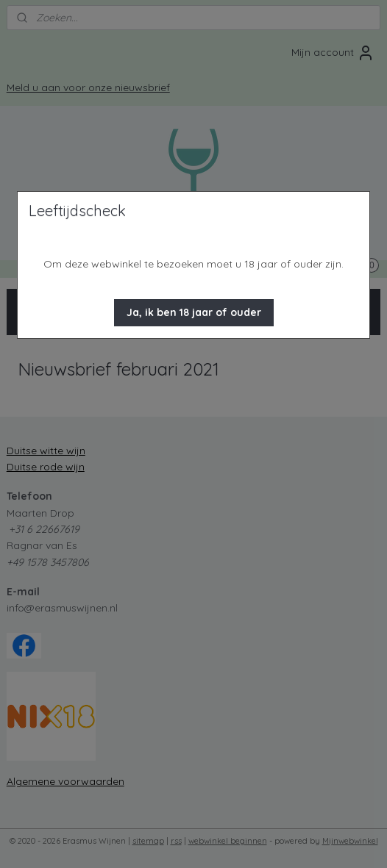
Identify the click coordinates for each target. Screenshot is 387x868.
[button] (194, 313)
